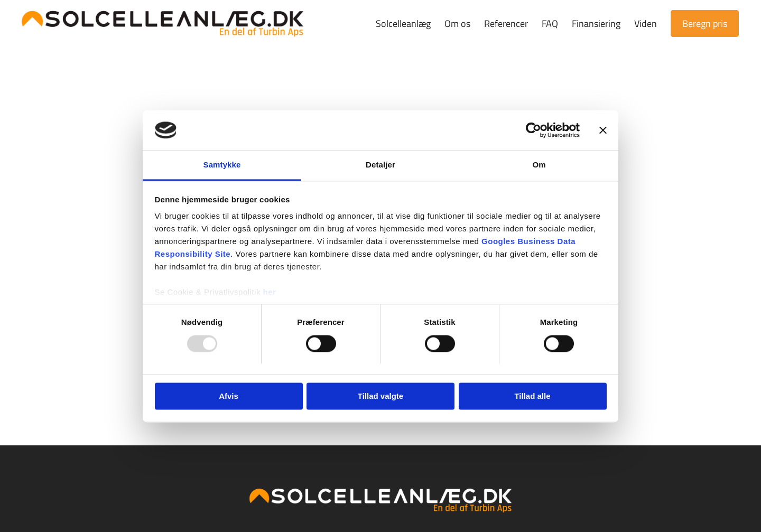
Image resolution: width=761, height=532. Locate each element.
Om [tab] (539, 165)
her (270, 292)
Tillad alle (532, 396)
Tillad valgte (380, 396)
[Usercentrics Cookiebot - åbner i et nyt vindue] (533, 130)
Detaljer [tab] (380, 165)
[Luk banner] (603, 130)
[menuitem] (403, 24)
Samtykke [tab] (222, 165)
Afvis (229, 396)
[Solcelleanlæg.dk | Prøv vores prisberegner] (163, 24)
